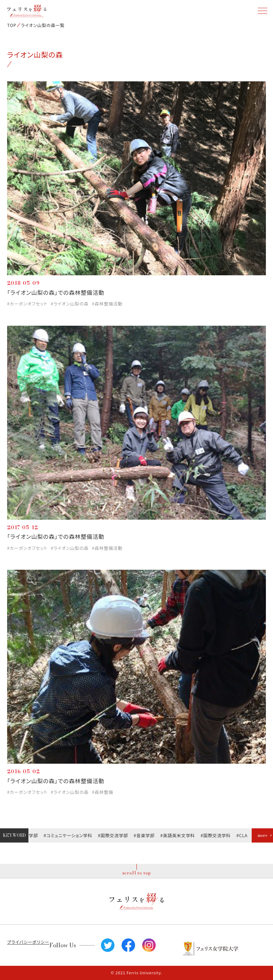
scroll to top (137, 873)
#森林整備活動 (107, 304)
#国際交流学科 (217, 835)
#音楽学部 (145, 835)
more (263, 835)
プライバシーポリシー (28, 942)
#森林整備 (102, 792)
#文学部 (31, 835)
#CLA (243, 835)
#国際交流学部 (114, 835)
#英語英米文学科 (178, 835)
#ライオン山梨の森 (70, 304)
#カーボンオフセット (27, 304)
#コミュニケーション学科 (69, 835)
